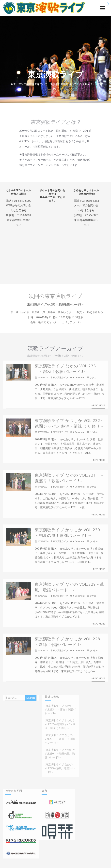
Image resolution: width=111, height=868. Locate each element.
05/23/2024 (43, 597)
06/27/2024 (43, 543)
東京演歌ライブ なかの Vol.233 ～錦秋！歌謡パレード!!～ (65, 370)
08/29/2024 (43, 434)
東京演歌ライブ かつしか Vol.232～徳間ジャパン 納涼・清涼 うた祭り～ (70, 425)
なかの (93, 379)
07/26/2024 (43, 488)
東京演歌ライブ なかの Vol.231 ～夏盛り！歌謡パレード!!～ (69, 479)
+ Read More (98, 407)
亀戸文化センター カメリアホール (59, 322)
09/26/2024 (43, 379)
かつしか (94, 434)
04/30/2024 (43, 652)
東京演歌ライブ (61, 379)
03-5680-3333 (92, 202)
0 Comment (79, 379)
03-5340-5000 (21, 202)
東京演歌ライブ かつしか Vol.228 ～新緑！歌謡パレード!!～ (67, 643)
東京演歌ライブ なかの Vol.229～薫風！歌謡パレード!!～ (69, 589)
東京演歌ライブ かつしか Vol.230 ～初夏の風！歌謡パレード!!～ (70, 534)
